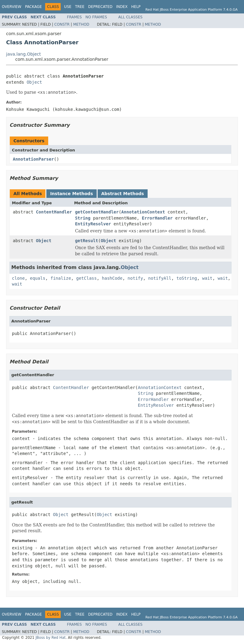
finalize (61, 278)
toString (187, 278)
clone (18, 278)
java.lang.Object (23, 54)
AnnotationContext (143, 212)
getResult (87, 241)
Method (81, 24)
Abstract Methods (123, 194)
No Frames (96, 17)
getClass (86, 278)
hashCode (112, 278)
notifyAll (160, 278)
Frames (75, 17)
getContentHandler (97, 212)
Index (122, 7)
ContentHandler (54, 212)
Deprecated (100, 7)
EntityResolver (93, 224)
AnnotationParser (33, 159)
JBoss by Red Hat (50, 638)
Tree (80, 7)
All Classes (130, 17)
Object (34, 82)
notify (135, 278)
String (83, 218)
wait (207, 278)
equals (38, 278)
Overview (12, 7)
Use (68, 7)
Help (136, 7)
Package (33, 7)
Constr (62, 24)
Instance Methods (71, 194)
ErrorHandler (157, 218)
